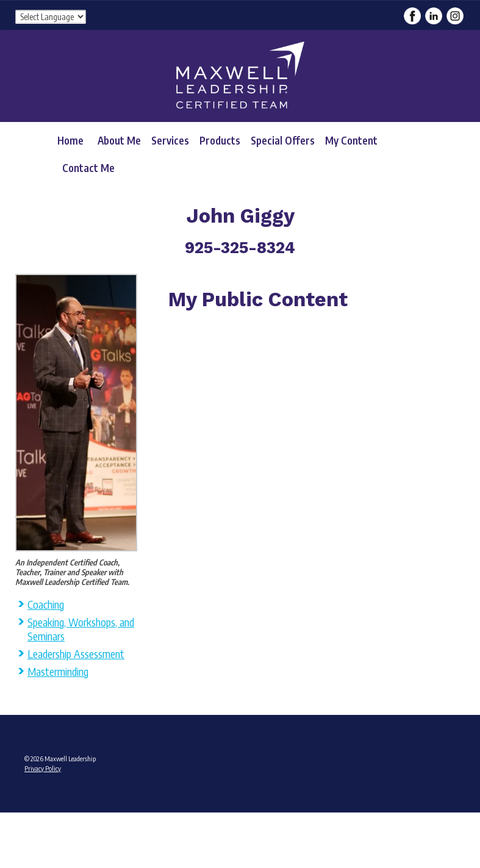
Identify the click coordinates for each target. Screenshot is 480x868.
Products (220, 140)
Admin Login (41, 816)
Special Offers (283, 140)
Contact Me (88, 168)
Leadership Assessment (76, 654)
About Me (119, 140)
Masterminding (58, 671)
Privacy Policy (43, 768)
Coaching (46, 604)
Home (70, 140)
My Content (351, 140)
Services (170, 140)
